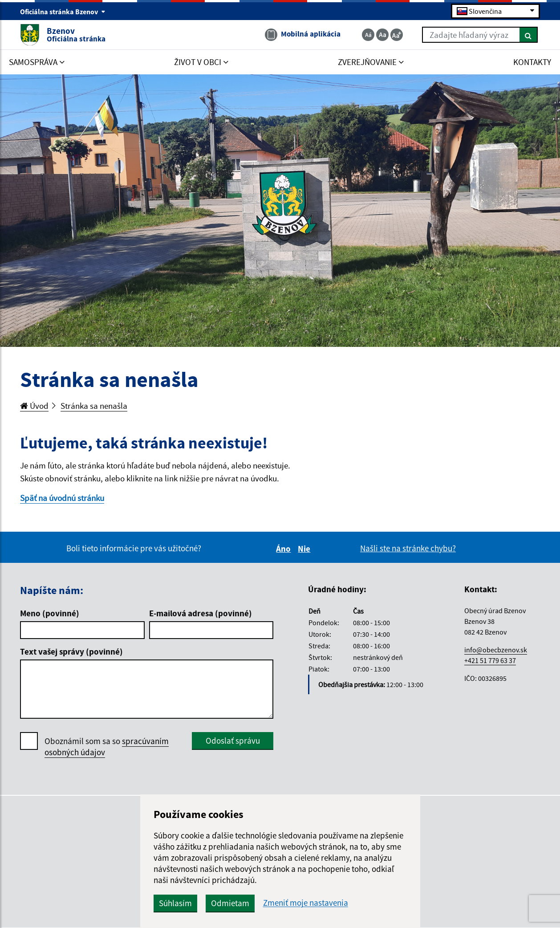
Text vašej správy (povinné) (71, 651)
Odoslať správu (233, 741)
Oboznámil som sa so (107, 747)
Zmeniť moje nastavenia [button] (306, 903)
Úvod (34, 406)
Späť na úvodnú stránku (62, 498)
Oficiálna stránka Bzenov (63, 12)
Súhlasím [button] (175, 903)
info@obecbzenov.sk (496, 650)
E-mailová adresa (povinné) (201, 613)
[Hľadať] (529, 35)
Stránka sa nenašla (94, 406)
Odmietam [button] (230, 903)
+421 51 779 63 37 (490, 660)
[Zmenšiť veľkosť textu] (368, 35)
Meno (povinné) (50, 613)
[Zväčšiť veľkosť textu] (397, 35)
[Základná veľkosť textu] (382, 35)
